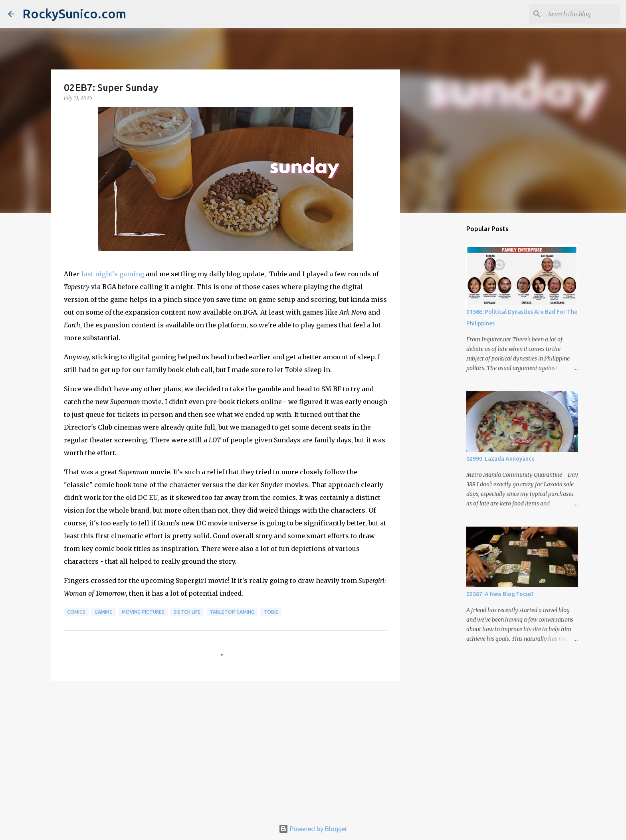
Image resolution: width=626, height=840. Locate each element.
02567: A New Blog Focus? (500, 594)
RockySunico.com (74, 14)
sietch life (187, 612)
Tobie (271, 612)
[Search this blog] (578, 14)
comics (76, 612)
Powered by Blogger (313, 829)
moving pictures (143, 612)
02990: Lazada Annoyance (500, 459)
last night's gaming (113, 274)
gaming (104, 612)
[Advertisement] (226, 749)
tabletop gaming (232, 612)
